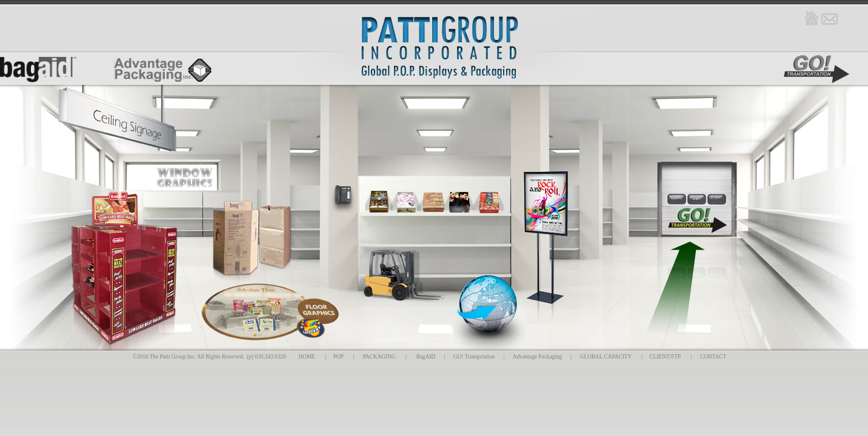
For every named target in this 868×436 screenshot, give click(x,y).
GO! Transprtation (474, 357)
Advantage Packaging (537, 357)
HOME (307, 357)
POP (339, 357)
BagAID (426, 357)
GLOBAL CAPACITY (606, 357)
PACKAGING (379, 357)
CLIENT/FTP (665, 357)
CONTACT (713, 357)
